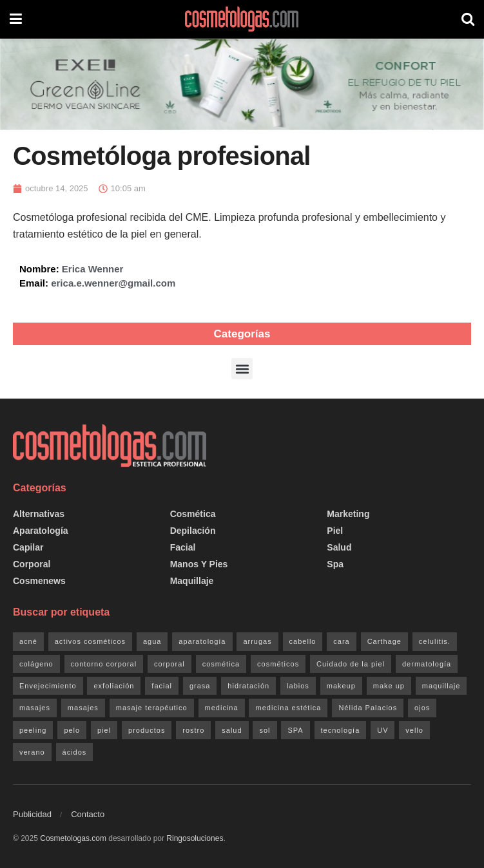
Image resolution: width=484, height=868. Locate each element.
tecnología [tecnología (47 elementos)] (341, 730)
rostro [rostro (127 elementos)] (193, 730)
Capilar (28, 547)
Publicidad (32, 814)
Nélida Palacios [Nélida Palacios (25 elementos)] (368, 708)
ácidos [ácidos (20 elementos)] (75, 752)
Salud (339, 547)
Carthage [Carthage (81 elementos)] (384, 641)
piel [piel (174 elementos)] (104, 730)
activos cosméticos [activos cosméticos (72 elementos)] (90, 641)
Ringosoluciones (195, 838)
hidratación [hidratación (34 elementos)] (248, 686)
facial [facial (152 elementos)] (162, 686)
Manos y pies (199, 564)
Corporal (32, 564)
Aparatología (41, 531)
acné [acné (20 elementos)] (28, 641)
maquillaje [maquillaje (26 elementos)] (441, 686)
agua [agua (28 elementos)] (152, 641)
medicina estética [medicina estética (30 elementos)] (288, 708)
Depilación (193, 531)
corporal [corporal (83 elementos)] (169, 664)
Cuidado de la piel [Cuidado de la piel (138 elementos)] (351, 664)
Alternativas (39, 514)
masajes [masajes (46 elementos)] (35, 708)
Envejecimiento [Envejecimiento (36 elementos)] (48, 686)
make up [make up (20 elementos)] (389, 686)
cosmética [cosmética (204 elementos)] (221, 664)
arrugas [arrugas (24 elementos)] (257, 641)
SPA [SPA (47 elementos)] (295, 730)
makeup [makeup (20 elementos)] (341, 686)
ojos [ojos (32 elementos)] (422, 708)
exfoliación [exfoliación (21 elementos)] (114, 686)
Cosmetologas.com (73, 838)
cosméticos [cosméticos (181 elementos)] (278, 664)
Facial (183, 547)
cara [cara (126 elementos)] (341, 641)
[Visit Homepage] (242, 19)
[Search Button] (468, 19)
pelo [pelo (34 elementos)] (72, 730)
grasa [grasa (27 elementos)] (200, 686)
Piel (335, 531)
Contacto (88, 814)
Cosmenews (39, 581)
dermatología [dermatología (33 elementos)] (427, 664)
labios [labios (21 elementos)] (298, 686)
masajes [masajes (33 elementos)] (83, 708)
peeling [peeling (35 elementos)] (33, 730)
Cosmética (193, 514)
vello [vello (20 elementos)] (414, 730)
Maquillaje (192, 581)
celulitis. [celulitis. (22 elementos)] (435, 641)
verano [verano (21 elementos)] (32, 752)
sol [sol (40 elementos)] (265, 730)
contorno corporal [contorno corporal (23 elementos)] (104, 664)
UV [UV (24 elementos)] (382, 730)
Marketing (348, 514)
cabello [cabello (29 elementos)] (303, 641)
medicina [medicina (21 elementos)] (222, 708)
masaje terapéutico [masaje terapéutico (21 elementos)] (152, 708)
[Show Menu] (16, 19)
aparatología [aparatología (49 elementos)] (202, 641)
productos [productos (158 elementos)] (147, 730)
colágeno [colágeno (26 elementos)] (36, 664)
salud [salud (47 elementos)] (232, 730)
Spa (335, 564)
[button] (242, 369)
